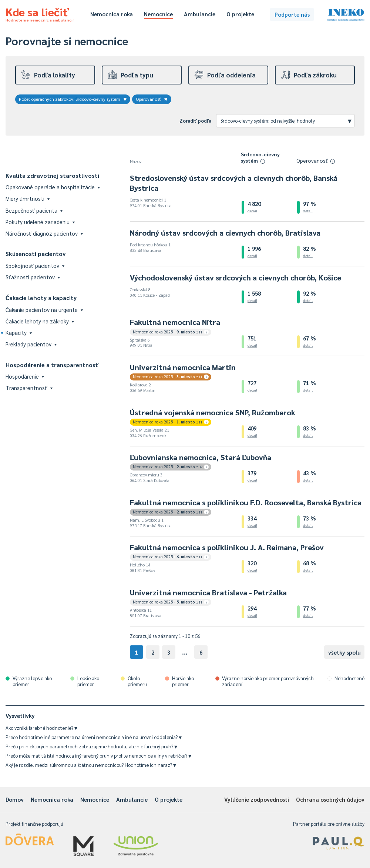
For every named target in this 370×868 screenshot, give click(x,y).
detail (252, 211)
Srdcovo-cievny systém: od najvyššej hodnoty (286, 120)
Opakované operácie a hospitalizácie (53, 187)
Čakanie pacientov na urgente (44, 310)
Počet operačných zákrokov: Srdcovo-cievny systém (73, 99)
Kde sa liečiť (40, 13)
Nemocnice (158, 14)
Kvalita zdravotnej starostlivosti (52, 175)
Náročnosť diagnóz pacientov (44, 233)
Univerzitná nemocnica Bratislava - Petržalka (208, 592)
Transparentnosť (29, 388)
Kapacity (19, 332)
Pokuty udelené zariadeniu (40, 222)
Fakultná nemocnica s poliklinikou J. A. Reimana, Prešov (227, 547)
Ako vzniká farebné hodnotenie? (41, 728)
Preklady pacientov (31, 344)
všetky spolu (344, 652)
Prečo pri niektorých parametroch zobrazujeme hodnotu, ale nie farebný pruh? (91, 746)
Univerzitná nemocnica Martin (183, 367)
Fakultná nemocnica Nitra (175, 322)
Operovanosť (152, 99)
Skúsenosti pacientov (36, 254)
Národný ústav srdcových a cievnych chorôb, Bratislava (225, 233)
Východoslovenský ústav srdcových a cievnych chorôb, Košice (236, 277)
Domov (15, 799)
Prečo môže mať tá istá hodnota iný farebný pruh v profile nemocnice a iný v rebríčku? (98, 756)
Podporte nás (292, 14)
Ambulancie (200, 14)
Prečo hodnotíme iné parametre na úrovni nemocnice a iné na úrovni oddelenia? (94, 737)
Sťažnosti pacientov (33, 277)
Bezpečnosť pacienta (34, 210)
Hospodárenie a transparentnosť (52, 365)
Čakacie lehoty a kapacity (41, 298)
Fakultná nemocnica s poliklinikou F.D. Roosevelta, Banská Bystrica (246, 502)
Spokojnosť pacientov (35, 265)
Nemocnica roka (112, 14)
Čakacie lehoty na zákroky (40, 321)
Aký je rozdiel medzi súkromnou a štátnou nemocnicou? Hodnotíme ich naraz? (91, 765)
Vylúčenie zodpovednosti (257, 799)
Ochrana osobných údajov (330, 799)
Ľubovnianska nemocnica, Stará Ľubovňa (201, 457)
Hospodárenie (25, 376)
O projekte (240, 14)
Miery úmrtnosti (28, 198)
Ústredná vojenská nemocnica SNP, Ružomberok (213, 412)
